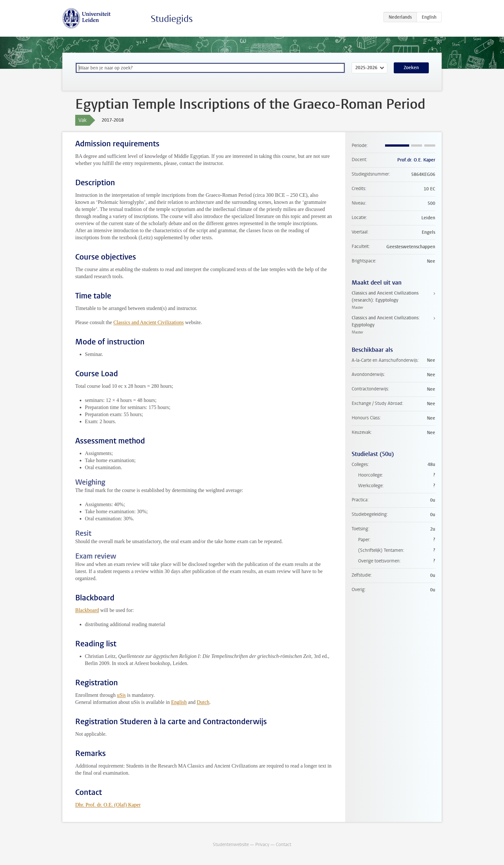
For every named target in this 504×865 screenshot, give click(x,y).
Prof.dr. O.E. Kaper (416, 160)
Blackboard (87, 610)
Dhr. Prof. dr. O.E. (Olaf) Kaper (108, 805)
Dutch (203, 702)
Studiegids (172, 19)
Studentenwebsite (231, 845)
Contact (283, 845)
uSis (122, 695)
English (179, 702)
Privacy (262, 845)
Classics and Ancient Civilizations (149, 322)
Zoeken (411, 68)
